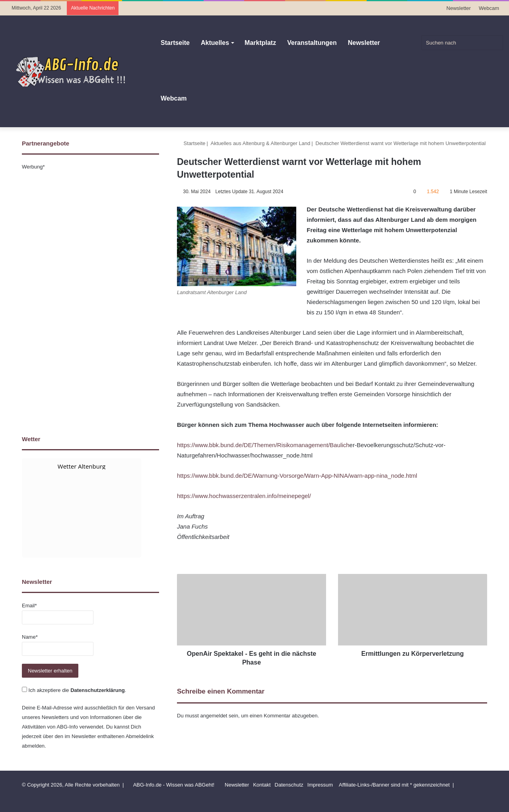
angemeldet (214, 716)
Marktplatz (260, 43)
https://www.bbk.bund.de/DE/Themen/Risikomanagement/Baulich (263, 445)
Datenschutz (289, 785)
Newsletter (459, 8)
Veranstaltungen (312, 43)
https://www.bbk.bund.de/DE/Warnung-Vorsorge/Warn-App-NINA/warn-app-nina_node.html (297, 476)
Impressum (320, 785)
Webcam (489, 8)
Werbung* (33, 167)
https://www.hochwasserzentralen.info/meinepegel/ (244, 496)
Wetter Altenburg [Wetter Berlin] (82, 466)
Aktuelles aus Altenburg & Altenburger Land (261, 143)
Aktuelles (215, 43)
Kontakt (262, 785)
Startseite (175, 43)
